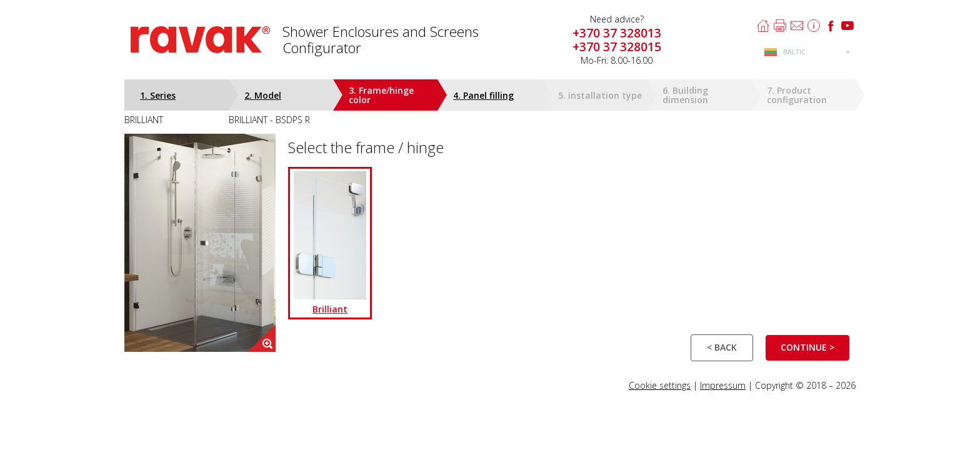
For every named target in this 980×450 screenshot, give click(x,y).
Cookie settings (660, 385)
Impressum (723, 385)
